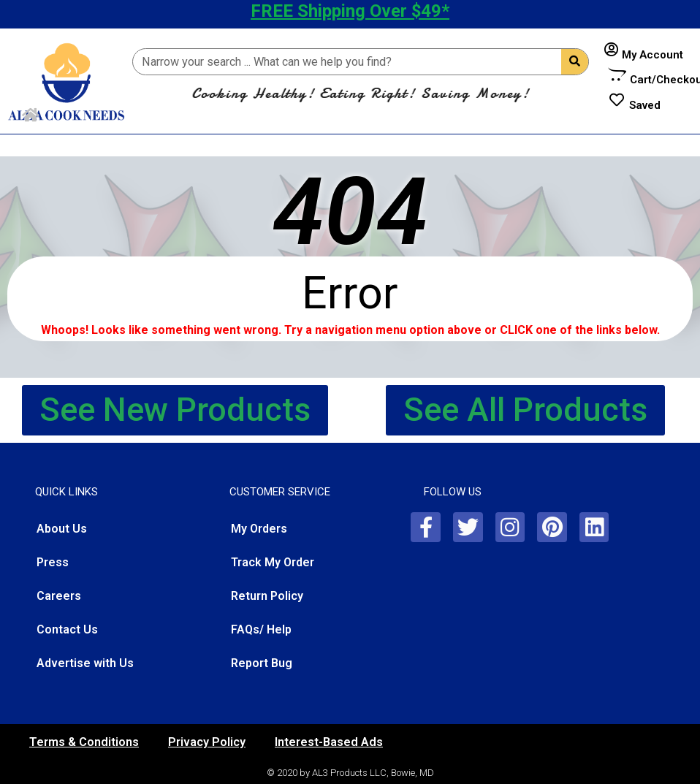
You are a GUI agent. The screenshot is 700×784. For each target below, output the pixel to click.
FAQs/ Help (261, 629)
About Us (62, 529)
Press (53, 562)
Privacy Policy (207, 742)
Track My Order (273, 562)
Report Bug (262, 663)
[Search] (575, 62)
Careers (59, 596)
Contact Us (67, 629)
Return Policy (267, 596)
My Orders (259, 529)
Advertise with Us (85, 663)
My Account (653, 55)
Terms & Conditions (84, 742)
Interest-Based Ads (329, 742)
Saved (645, 105)
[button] (175, 410)
